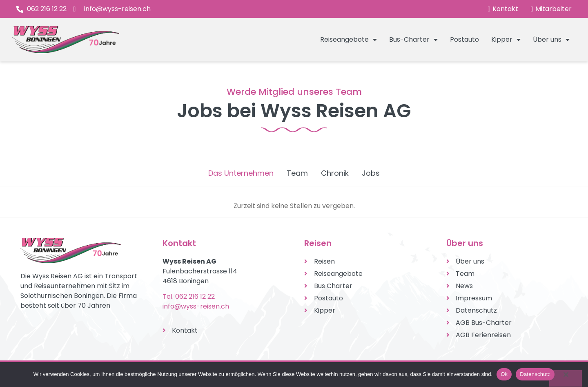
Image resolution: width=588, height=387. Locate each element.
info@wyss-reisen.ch (196, 306)
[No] (566, 378)
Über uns (551, 40)
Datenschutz (535, 374)
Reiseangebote (349, 40)
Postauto (464, 39)
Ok (504, 374)
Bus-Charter (413, 40)
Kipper (506, 40)
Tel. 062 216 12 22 (189, 296)
